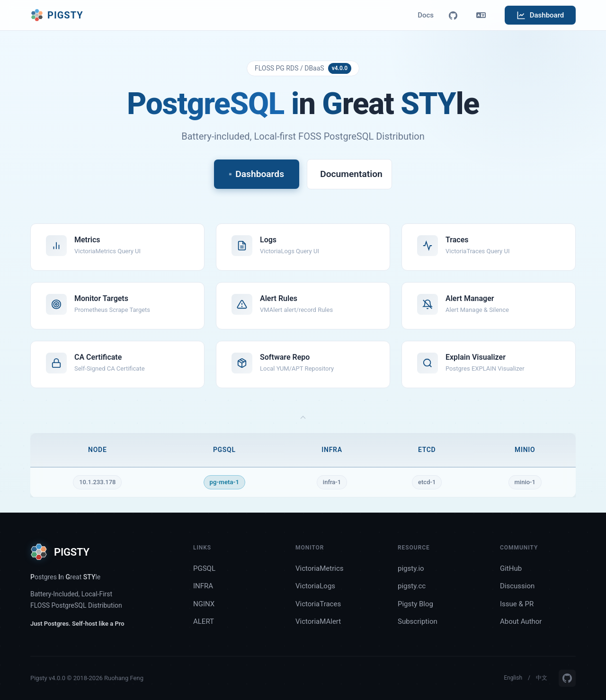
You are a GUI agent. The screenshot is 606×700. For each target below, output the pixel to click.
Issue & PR (517, 604)
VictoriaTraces (318, 604)
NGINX (204, 604)
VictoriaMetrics (320, 568)
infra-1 (332, 482)
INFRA (332, 450)
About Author (521, 621)
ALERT (204, 621)
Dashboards (257, 174)
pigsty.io (411, 568)
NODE (97, 450)
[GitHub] (453, 15)
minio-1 (525, 482)
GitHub (511, 568)
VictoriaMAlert (318, 621)
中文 (542, 678)
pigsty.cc (412, 586)
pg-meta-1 (224, 482)
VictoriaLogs (315, 586)
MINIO (525, 450)
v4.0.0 (340, 68)
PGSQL (224, 450)
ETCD (427, 450)
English (513, 678)
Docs (426, 15)
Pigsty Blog (415, 604)
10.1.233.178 (97, 482)
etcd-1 (427, 482)
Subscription (418, 621)
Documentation (351, 174)
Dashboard (540, 15)
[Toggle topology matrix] (303, 418)
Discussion (517, 586)
